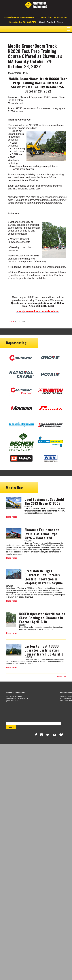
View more (61, 676)
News (60, 22)
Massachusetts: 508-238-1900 (19, 17)
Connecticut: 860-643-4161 (53, 17)
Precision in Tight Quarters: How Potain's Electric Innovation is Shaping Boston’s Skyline (44, 577)
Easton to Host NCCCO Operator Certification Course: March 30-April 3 (44, 650)
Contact (51, 22)
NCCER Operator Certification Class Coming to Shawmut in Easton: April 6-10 (42, 618)
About (42, 22)
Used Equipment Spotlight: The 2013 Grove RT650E (45, 501)
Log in (12, 321)
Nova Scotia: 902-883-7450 (23, 22)
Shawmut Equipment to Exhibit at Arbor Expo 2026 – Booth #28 (42, 534)
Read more (12, 517)
